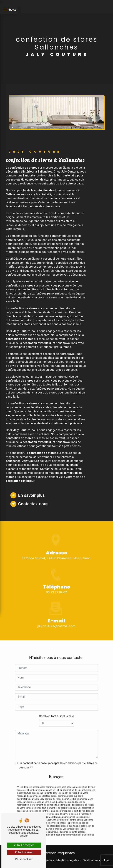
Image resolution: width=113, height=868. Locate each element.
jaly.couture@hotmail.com (57, 620)
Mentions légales (67, 860)
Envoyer (56, 770)
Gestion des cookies (96, 860)
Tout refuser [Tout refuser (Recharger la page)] (24, 852)
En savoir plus (28, 495)
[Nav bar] (9, 9)
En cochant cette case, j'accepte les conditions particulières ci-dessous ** (58, 759)
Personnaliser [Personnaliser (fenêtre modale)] (24, 859)
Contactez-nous (29, 504)
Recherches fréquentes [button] (56, 853)
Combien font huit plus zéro (57, 709)
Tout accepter (24, 845)
